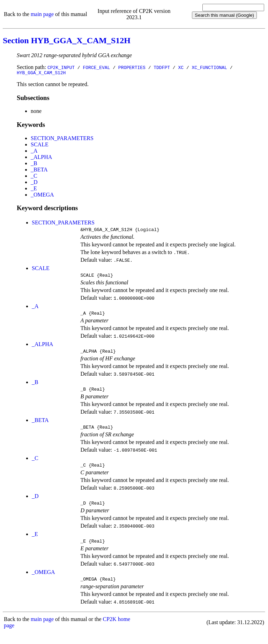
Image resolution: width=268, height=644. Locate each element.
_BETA (39, 171)
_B (34, 164)
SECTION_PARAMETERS (62, 139)
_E (34, 189)
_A (34, 152)
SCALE (40, 145)
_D (34, 183)
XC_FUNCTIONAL (209, 67)
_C (34, 177)
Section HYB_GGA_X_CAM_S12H (67, 40)
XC (181, 67)
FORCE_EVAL (96, 67)
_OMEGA (42, 196)
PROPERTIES (132, 67)
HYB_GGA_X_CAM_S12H (41, 74)
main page (42, 14)
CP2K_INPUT (61, 67)
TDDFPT (162, 67)
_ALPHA (41, 158)
